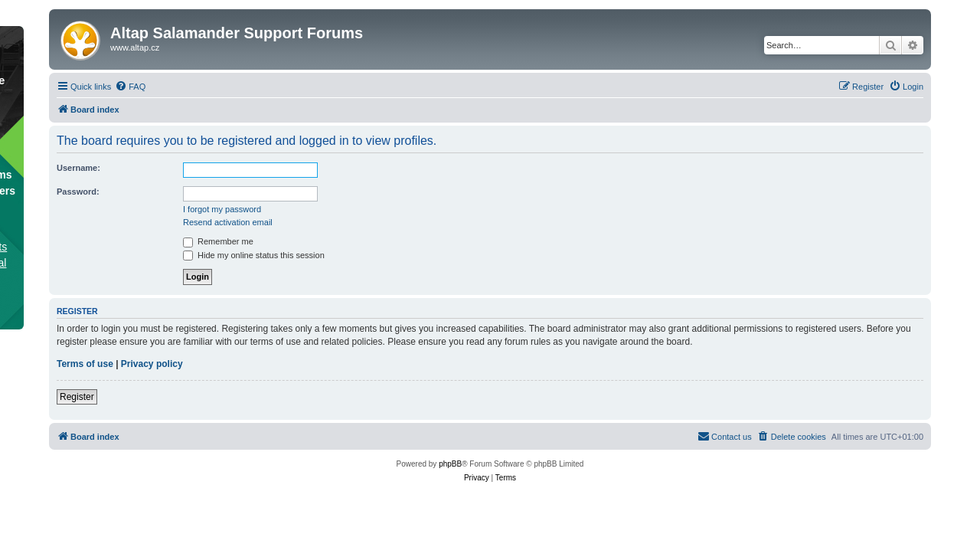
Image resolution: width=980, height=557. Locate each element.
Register (77, 397)
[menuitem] (130, 87)
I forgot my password (222, 209)
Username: (78, 168)
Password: (78, 192)
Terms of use (85, 364)
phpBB (450, 464)
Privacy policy (152, 364)
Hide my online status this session (254, 255)
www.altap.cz (135, 48)
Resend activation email (228, 222)
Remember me (218, 241)
